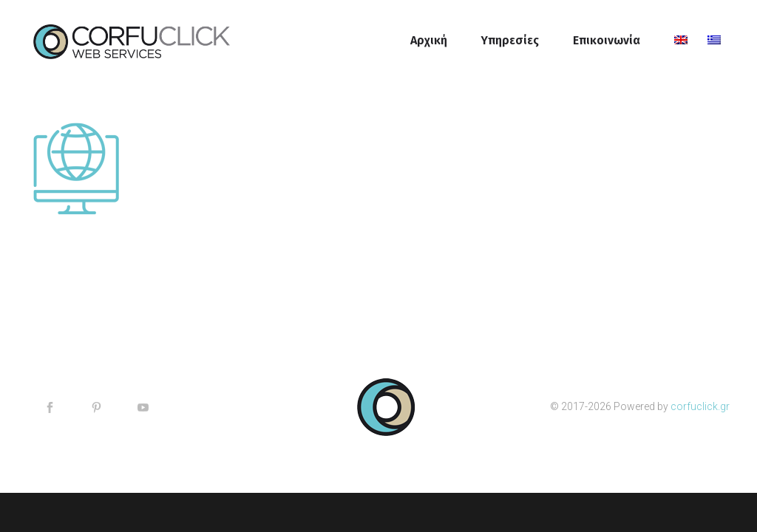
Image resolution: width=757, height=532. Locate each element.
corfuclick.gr (700, 406)
